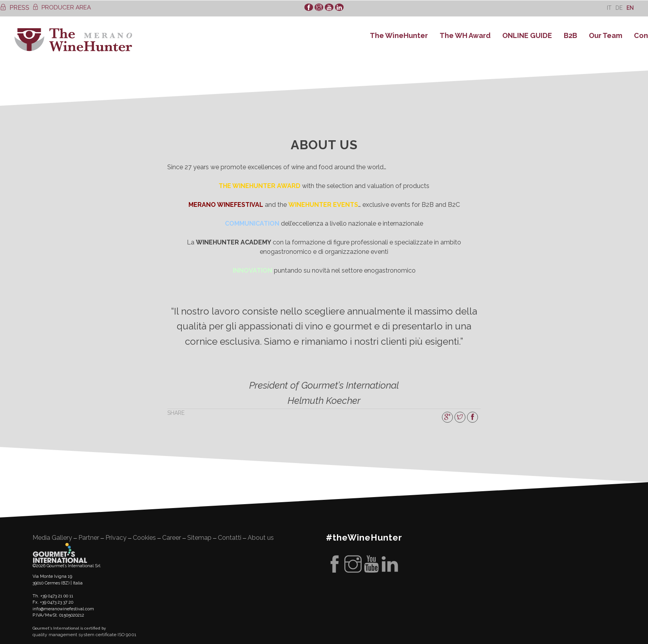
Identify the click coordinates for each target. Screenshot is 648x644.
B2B (570, 35)
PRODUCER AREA (62, 7)
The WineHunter (399, 35)
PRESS (15, 8)
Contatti (230, 538)
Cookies (144, 538)
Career (172, 538)
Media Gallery (52, 538)
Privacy (116, 538)
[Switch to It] (609, 8)
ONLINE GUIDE (527, 35)
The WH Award (465, 35)
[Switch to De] (619, 8)
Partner (89, 538)
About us (261, 538)
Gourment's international (60, 553)
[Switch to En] (630, 8)
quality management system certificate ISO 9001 (84, 635)
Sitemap (199, 538)
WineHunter (73, 40)
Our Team (605, 35)
